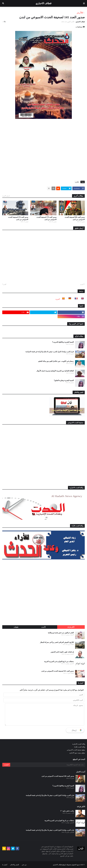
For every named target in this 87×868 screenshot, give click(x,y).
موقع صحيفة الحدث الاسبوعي (76, 750)
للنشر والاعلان (14, 865)
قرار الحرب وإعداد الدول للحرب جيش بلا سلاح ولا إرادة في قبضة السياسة (50, 352)
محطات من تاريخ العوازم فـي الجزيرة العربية (59, 661)
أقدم (5, 284)
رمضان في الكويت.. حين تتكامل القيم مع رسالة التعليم (56, 361)
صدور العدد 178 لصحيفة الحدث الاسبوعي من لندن (18, 218)
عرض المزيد (6, 196)
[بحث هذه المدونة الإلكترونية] (47, 765)
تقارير (80, 12)
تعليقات (16, 627)
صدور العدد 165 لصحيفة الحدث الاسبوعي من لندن (58, 671)
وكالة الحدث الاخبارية (79, 744)
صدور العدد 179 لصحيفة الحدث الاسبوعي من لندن (47, 218)
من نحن (24, 865)
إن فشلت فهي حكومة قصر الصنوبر (62, 652)
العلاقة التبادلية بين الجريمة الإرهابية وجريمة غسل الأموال (55, 371)
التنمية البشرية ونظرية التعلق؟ (64, 380)
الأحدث (43, 627)
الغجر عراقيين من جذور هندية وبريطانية (61, 633)
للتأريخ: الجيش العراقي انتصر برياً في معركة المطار (57, 642)
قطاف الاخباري (43, 3)
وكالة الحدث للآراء (80, 747)
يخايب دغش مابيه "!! (67, 811)
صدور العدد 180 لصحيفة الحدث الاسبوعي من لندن (75, 218)
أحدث (82, 284)
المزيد (58, 299)
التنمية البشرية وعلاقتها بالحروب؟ (63, 342)
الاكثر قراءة (71, 627)
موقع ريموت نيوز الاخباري (77, 753)
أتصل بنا (5, 865)
